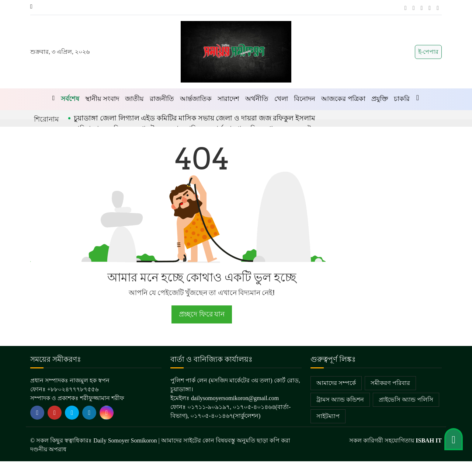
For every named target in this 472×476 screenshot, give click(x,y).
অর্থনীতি (257, 99)
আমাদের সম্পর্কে (336, 383)
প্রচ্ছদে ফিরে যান (202, 314)
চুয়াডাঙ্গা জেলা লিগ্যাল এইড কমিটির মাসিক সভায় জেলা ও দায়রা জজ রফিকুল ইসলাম (195, 118)
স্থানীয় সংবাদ (102, 99)
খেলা (281, 99)
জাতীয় (134, 99)
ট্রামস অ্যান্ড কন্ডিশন (340, 400)
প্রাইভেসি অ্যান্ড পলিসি (406, 400)
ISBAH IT (429, 440)
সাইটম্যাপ (328, 416)
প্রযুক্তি (380, 99)
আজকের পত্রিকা (343, 99)
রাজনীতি (162, 99)
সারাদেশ (228, 99)
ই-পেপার (428, 52)
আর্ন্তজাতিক (196, 99)
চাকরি (402, 99)
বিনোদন (305, 99)
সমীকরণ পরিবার (390, 383)
